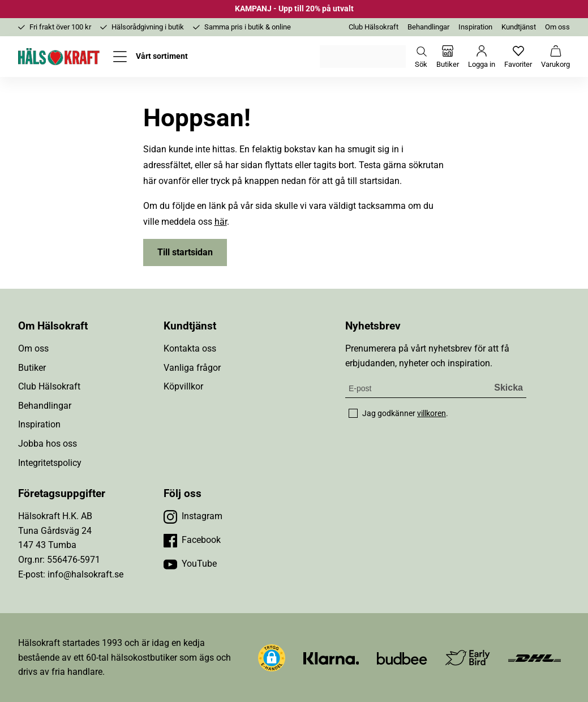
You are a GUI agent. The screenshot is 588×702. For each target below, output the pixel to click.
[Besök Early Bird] (468, 657)
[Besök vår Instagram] (193, 516)
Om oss (557, 27)
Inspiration (475, 27)
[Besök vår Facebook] (192, 540)
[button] (272, 658)
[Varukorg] (555, 57)
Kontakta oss (190, 348)
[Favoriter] (518, 57)
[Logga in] (482, 57)
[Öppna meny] (151, 57)
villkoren (432, 413)
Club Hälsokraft (374, 27)
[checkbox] (353, 413)
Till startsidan (185, 252)
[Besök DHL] (535, 658)
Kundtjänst (519, 27)
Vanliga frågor (192, 368)
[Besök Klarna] (331, 658)
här (221, 222)
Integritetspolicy (50, 463)
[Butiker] (448, 57)
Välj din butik (364, 57)
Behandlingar (428, 27)
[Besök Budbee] (402, 658)
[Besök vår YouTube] (190, 564)
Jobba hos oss (48, 444)
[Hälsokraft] (59, 57)
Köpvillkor (183, 386)
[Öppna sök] (421, 57)
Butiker (32, 368)
